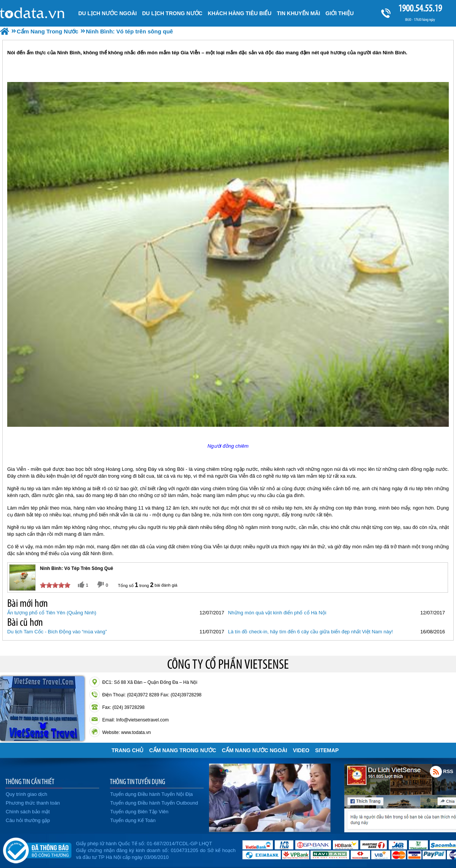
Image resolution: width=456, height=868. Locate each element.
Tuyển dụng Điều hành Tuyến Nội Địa (151, 794)
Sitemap (327, 750)
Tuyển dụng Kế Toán (133, 820)
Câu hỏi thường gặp (28, 820)
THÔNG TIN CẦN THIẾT (30, 781)
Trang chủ (128, 750)
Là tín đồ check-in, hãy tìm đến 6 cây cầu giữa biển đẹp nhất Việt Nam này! (310, 632)
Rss (436, 772)
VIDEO (301, 750)
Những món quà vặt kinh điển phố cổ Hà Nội (277, 613)
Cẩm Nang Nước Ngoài (255, 750)
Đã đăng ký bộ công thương (37, 849)
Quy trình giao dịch (26, 794)
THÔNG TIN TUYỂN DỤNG (138, 781)
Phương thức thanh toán (33, 803)
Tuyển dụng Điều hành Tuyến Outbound (154, 803)
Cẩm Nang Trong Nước (182, 750)
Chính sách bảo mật (28, 812)
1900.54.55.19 (420, 8)
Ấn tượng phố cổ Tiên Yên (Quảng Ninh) (52, 613)
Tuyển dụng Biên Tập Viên (139, 812)
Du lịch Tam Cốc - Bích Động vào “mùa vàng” (57, 632)
